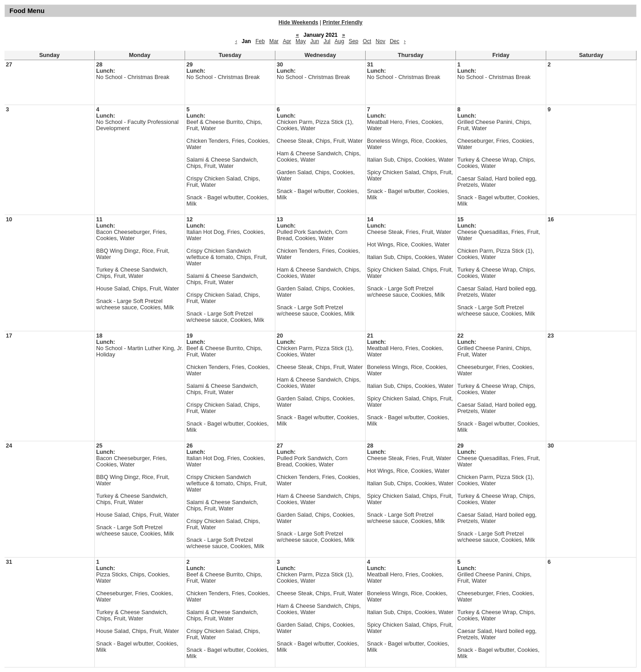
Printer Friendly (343, 22)
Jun (315, 41)
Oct (367, 41)
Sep (353, 41)
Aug (339, 41)
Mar (274, 41)
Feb (260, 41)
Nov (380, 41)
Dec (395, 41)
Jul (327, 41)
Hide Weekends (298, 22)
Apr (287, 41)
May (301, 41)
